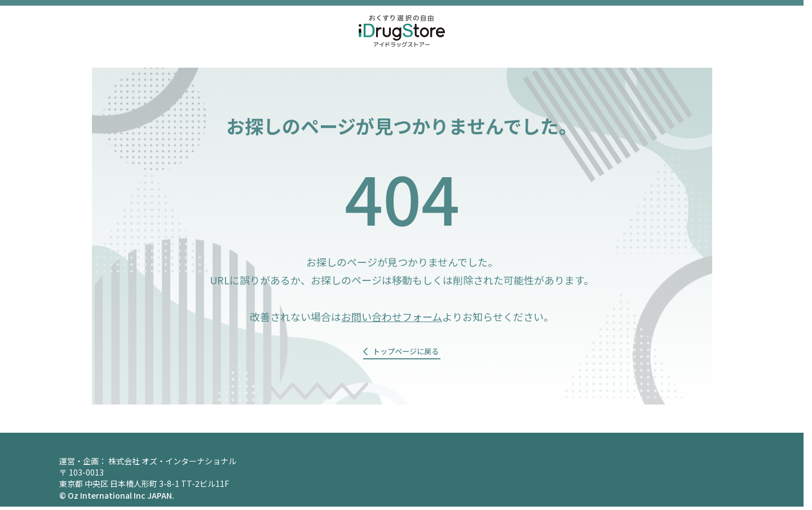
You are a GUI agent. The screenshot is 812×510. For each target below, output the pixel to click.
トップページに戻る (406, 354)
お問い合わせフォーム (392, 316)
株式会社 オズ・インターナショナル (172, 464)
